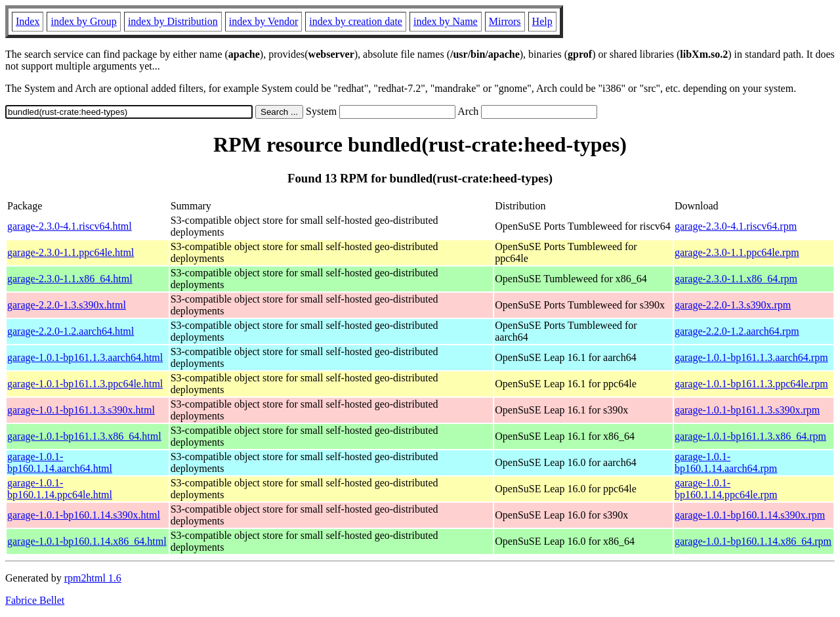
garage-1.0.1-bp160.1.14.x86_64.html (87, 541)
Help (542, 21)
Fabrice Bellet (35, 600)
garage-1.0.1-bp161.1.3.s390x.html (81, 410)
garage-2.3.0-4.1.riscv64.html (70, 226)
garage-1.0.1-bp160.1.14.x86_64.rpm (753, 541)
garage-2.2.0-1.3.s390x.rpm (733, 305)
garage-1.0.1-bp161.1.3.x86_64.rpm (750, 436)
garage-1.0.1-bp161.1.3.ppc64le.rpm (751, 384)
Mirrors (505, 21)
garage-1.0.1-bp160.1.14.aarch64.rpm (726, 462)
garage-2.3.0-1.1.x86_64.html (70, 279)
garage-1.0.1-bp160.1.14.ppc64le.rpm (726, 489)
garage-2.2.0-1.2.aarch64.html (71, 331)
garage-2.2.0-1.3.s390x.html (67, 305)
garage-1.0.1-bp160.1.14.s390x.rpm (750, 515)
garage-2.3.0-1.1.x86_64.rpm (736, 279)
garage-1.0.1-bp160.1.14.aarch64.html (60, 462)
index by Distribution (173, 21)
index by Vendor (263, 21)
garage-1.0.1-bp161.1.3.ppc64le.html (85, 384)
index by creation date (356, 21)
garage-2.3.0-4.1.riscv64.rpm (736, 226)
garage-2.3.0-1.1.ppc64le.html (71, 252)
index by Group (83, 21)
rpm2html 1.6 (93, 578)
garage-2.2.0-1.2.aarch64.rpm (737, 331)
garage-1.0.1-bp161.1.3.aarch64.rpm (751, 357)
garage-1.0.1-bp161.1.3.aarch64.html (85, 357)
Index (28, 21)
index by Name (446, 21)
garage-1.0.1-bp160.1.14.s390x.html (84, 515)
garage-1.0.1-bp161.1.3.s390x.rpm (747, 410)
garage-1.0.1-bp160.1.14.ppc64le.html (60, 489)
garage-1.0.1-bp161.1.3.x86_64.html (84, 436)
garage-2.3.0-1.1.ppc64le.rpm (737, 252)
